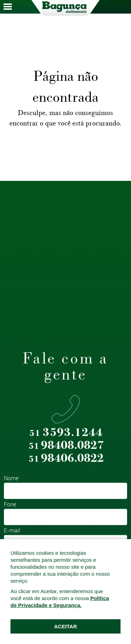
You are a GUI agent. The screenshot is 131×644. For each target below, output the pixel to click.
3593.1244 (66, 433)
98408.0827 (66, 446)
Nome (11, 479)
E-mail (12, 531)
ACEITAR (66, 626)
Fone (10, 505)
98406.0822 (66, 458)
